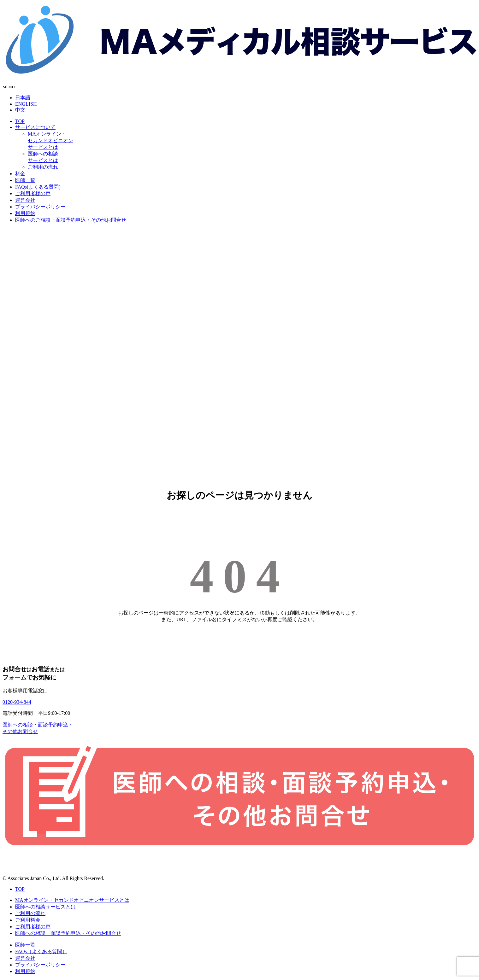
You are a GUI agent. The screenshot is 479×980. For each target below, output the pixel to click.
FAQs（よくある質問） (41, 951)
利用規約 (25, 213)
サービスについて (35, 127)
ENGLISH (26, 104)
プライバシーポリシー (40, 207)
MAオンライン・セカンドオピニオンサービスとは (50, 140)
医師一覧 (25, 180)
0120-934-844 (17, 702)
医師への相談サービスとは (45, 907)
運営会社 (25, 200)
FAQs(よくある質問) (38, 187)
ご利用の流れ (43, 167)
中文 (20, 110)
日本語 (23, 98)
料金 (20, 174)
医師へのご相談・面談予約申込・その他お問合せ (71, 220)
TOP (20, 121)
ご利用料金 (28, 920)
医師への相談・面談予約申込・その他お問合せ (68, 933)
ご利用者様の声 (33, 193)
